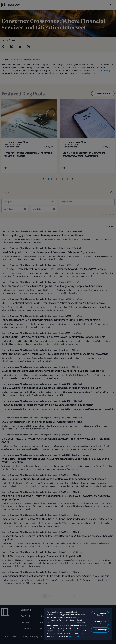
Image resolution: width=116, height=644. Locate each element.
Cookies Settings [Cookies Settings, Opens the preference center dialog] (100, 630)
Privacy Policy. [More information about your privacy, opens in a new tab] (75, 636)
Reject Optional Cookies (100, 623)
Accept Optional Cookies (100, 614)
